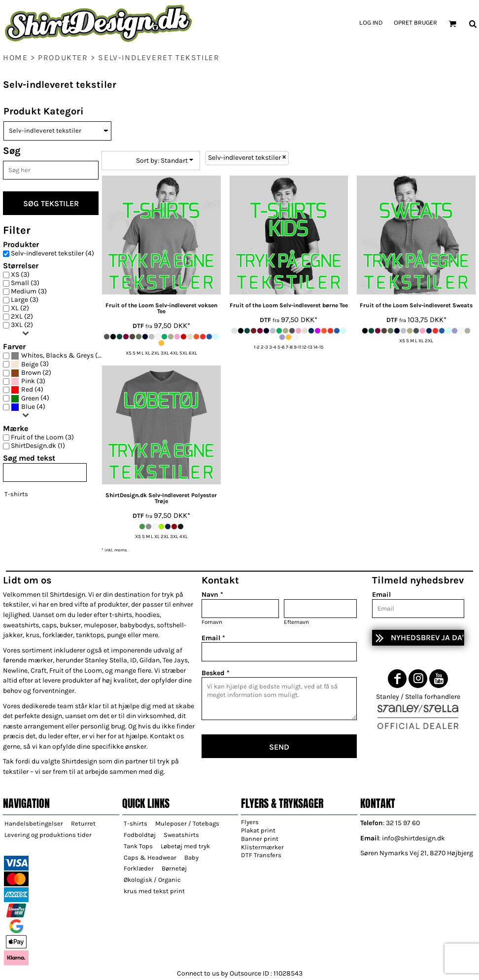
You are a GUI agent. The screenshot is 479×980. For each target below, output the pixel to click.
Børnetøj (174, 868)
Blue (28, 407)
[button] (452, 24)
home (15, 57)
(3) (30, 364)
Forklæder (139, 868)
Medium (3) (29, 291)
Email (381, 595)
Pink (28, 381)
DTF (138, 326)
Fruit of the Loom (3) (42, 437)
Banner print (260, 839)
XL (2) (20, 308)
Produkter (63, 57)
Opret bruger (415, 23)
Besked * (216, 673)
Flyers (250, 822)
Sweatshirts (181, 835)
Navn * (212, 595)
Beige (30, 364)
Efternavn (296, 622)
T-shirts (16, 494)
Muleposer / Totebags (187, 823)
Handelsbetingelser (34, 823)
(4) (57, 356)
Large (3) (25, 300)
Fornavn (212, 622)
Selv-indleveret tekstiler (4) (52, 254)
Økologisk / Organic (152, 880)
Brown (31, 373)
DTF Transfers (261, 855)
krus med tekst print (154, 891)
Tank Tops (138, 846)
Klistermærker (262, 847)
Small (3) (25, 283)
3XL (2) (22, 325)
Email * (213, 638)
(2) (31, 373)
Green (30, 399)
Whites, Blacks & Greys (57, 356)
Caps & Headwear (150, 857)
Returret (83, 823)
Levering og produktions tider (48, 835)
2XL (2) (22, 317)
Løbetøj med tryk (185, 846)
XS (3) (20, 275)
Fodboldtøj (140, 835)
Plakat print (258, 830)
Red (27, 390)
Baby (191, 857)
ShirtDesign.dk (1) (38, 446)
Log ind (371, 23)
